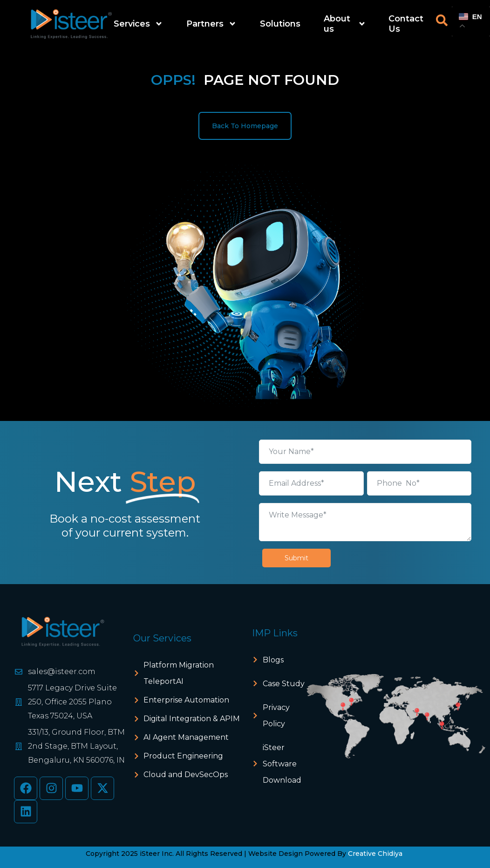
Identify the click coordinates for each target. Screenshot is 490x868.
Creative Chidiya (375, 854)
